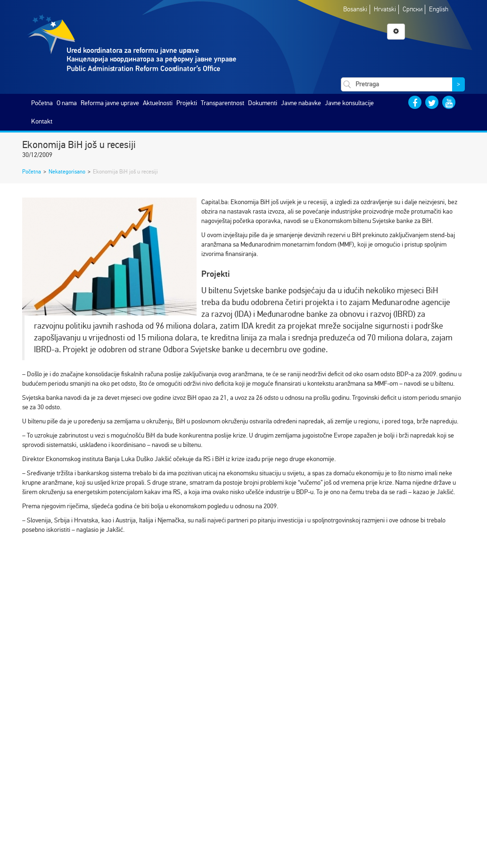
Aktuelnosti (158, 103)
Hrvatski (385, 9)
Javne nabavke (301, 103)
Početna (42, 103)
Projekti (187, 103)
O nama (67, 103)
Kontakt (42, 121)
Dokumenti (263, 103)
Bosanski (355, 9)
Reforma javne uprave (110, 103)
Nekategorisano (67, 172)
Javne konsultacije (349, 103)
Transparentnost (223, 103)
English (439, 9)
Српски (413, 9)
